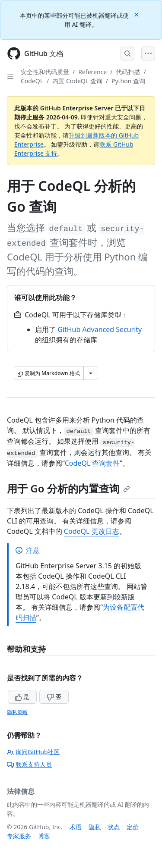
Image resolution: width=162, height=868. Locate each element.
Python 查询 (128, 81)
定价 (133, 827)
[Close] (137, 14)
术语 (76, 827)
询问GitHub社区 (33, 752)
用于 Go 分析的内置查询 (68, 488)
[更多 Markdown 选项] (91, 373)
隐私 (95, 827)
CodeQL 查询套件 (92, 463)
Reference (92, 72)
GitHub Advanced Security (100, 329)
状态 (114, 827)
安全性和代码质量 (45, 72)
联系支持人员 (29, 764)
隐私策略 (17, 712)
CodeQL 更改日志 (92, 531)
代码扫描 (128, 72)
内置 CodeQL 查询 (77, 81)
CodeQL (32, 81)
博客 (44, 836)
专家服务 (19, 836)
